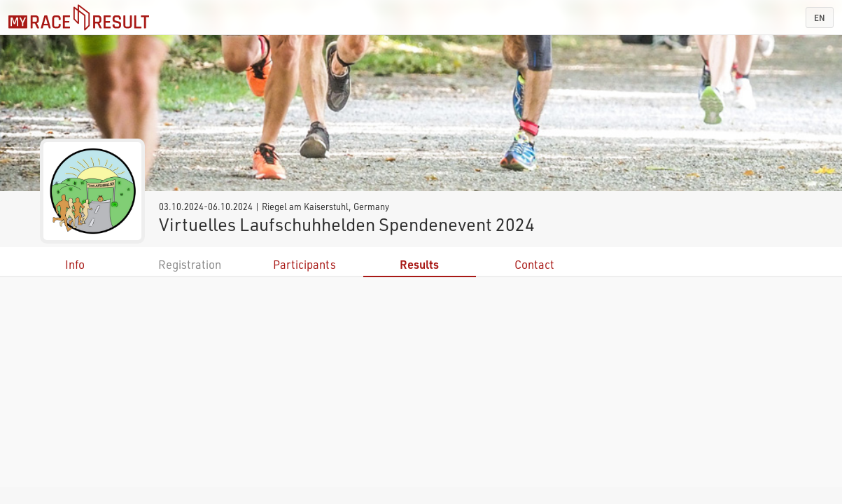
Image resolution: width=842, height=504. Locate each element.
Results (419, 264)
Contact (534, 264)
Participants (304, 264)
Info (75, 264)
